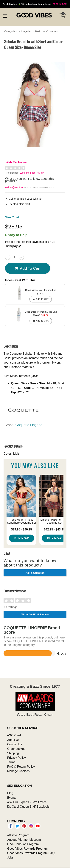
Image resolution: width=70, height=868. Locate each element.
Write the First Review (32, 173)
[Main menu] (5, 16)
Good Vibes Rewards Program (27, 848)
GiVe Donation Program (23, 844)
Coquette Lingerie (29, 425)
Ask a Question (14, 187)
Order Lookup (16, 749)
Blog (10, 793)
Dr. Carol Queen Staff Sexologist (29, 806)
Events (12, 798)
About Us (13, 740)
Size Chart (12, 217)
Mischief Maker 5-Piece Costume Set (54, 521)
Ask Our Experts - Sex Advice (27, 802)
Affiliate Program (18, 835)
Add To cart (27, 268)
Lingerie (26, 31)
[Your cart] (63, 16)
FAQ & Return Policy (21, 767)
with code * (35, 4)
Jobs (10, 857)
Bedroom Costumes (46, 31)
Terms (11, 762)
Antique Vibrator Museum (24, 840)
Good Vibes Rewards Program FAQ (31, 853)
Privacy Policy (16, 758)
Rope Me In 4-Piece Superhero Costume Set (21, 521)
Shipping (13, 753)
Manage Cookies (18, 771)
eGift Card (14, 735)
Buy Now (22, 538)
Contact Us (14, 744)
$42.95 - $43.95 (54, 529)
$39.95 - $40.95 (21, 529)
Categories (10, 31)
